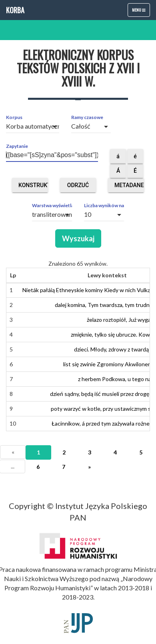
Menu (141, 12)
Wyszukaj (78, 238)
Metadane (129, 187)
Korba (15, 10)
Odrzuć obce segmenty (81, 187)
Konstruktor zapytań (33, 187)
